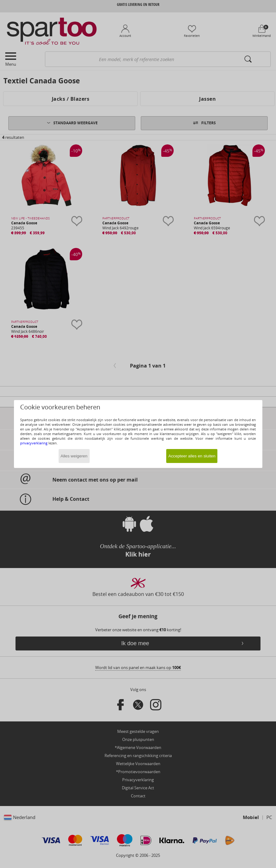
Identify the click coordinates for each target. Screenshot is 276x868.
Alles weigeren (74, 456)
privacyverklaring (34, 443)
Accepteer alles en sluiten (192, 456)
